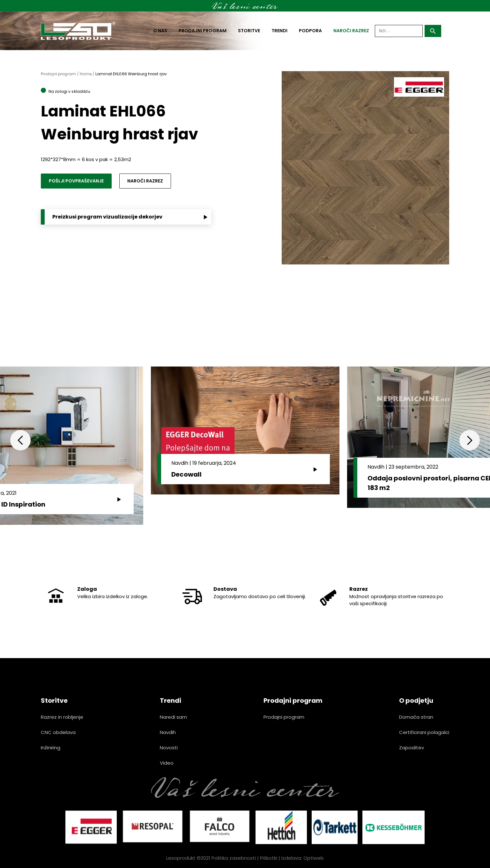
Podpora (310, 31)
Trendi (279, 31)
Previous (20, 440)
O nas (160, 31)
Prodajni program (203, 31)
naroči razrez (351, 31)
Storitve (249, 31)
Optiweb (314, 858)
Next (470, 440)
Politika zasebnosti (234, 858)
